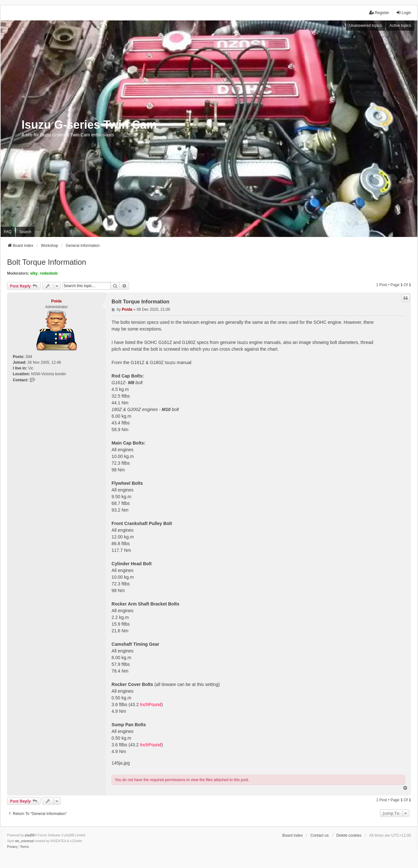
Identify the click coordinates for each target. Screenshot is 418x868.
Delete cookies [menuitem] (349, 835)
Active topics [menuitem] (400, 26)
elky (34, 273)
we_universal (24, 841)
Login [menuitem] (403, 13)
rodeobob (49, 273)
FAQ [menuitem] (8, 232)
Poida (56, 301)
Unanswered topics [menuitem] (366, 26)
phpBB (30, 835)
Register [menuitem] (379, 13)
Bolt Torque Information (47, 262)
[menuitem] (12, 847)
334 (29, 357)
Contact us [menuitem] (319, 835)
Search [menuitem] (25, 232)
